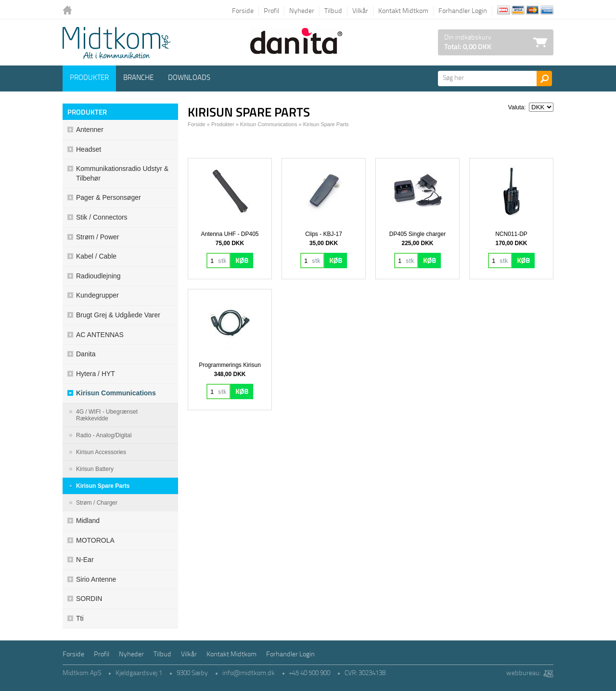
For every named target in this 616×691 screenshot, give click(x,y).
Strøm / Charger (97, 503)
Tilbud (333, 11)
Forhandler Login (463, 11)
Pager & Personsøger (109, 197)
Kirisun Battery (95, 469)
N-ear (85, 560)
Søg (544, 78)
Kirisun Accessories (101, 452)
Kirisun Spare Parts (103, 486)
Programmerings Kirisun (230, 365)
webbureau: (523, 673)
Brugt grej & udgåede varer (118, 315)
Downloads (189, 78)
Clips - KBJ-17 (324, 234)
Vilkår (360, 11)
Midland (88, 521)
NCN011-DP (511, 234)
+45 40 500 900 (310, 673)
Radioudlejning (98, 276)
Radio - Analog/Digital (104, 435)
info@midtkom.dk (249, 673)
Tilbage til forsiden (70, 11)
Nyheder (302, 11)
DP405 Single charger (417, 234)
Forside (243, 11)
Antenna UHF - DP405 (230, 234)
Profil (271, 11)
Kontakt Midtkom (403, 11)
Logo (116, 43)
